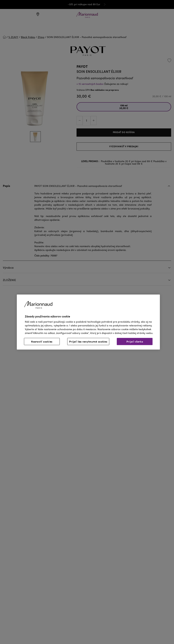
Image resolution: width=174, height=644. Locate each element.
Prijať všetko (135, 341)
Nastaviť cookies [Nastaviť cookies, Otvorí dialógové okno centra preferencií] (42, 341)
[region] (88, 322)
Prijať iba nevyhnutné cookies (88, 341)
